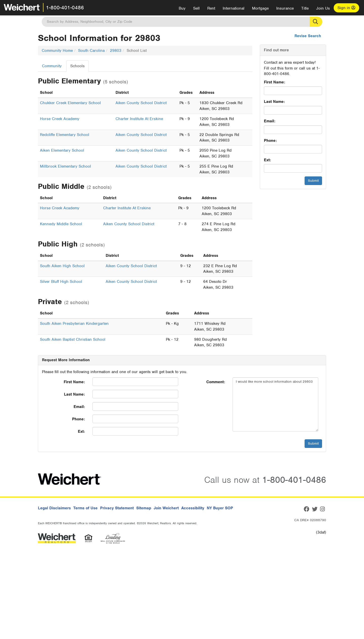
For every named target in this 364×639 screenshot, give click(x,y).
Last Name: (274, 102)
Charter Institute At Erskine (139, 119)
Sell (196, 8)
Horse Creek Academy (60, 119)
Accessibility (193, 508)
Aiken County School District (141, 103)
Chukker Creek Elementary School (70, 103)
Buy (182, 8)
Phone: (270, 141)
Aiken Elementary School (62, 150)
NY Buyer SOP (220, 508)
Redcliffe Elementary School (65, 135)
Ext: (267, 160)
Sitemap (144, 508)
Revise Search (308, 36)
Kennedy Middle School (61, 224)
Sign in (346, 8)
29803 (116, 51)
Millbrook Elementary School (65, 166)
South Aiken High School (62, 266)
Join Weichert (166, 508)
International (234, 8)
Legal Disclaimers (54, 508)
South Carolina (91, 51)
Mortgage (260, 8)
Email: (270, 121)
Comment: (216, 382)
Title (305, 8)
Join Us (323, 8)
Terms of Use (85, 508)
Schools (77, 66)
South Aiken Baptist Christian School (73, 339)
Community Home (57, 51)
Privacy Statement (117, 508)
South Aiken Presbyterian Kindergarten (74, 324)
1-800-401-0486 (65, 8)
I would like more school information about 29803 (275, 404)
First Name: (275, 82)
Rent (211, 8)
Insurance (285, 8)
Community (52, 66)
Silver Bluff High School (61, 282)
